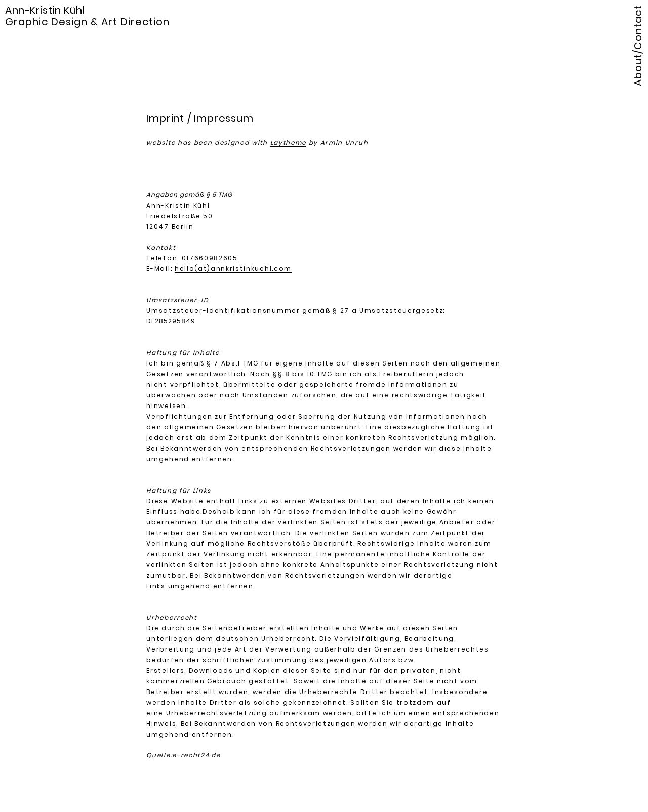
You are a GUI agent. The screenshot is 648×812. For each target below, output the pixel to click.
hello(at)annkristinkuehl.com (233, 269)
